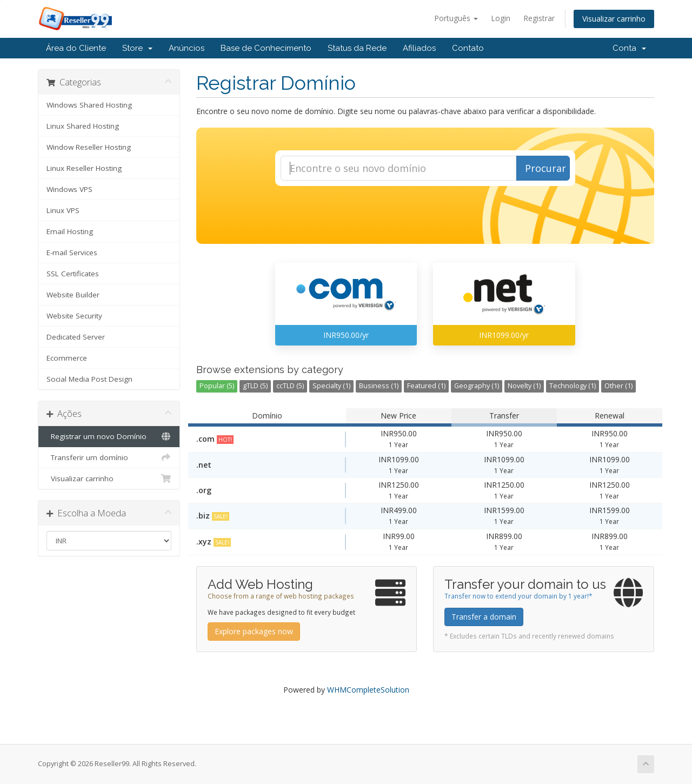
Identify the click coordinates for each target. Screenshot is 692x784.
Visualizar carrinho (614, 19)
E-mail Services (72, 253)
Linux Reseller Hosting (84, 168)
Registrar (539, 18)
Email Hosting (70, 231)
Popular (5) (217, 386)
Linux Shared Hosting (83, 126)
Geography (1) (477, 386)
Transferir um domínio (109, 457)
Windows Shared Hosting (89, 105)
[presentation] (425, 215)
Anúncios (187, 48)
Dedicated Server (76, 337)
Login (501, 18)
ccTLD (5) (290, 386)
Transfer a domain (484, 617)
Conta (629, 48)
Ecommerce (67, 358)
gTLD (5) (255, 386)
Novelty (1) (524, 386)
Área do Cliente (76, 48)
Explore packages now (254, 631)
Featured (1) (426, 386)
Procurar (545, 168)
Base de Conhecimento (266, 48)
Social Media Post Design (89, 379)
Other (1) (618, 386)
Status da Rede (357, 48)
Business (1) (379, 386)
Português (456, 18)
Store (137, 48)
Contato (468, 48)
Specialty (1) (331, 386)
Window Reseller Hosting (89, 147)
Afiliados (419, 48)
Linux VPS (63, 210)
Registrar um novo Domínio (109, 436)
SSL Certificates (73, 274)
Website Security (74, 316)
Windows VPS (69, 189)
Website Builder (73, 295)
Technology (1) (573, 386)
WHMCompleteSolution (368, 690)
